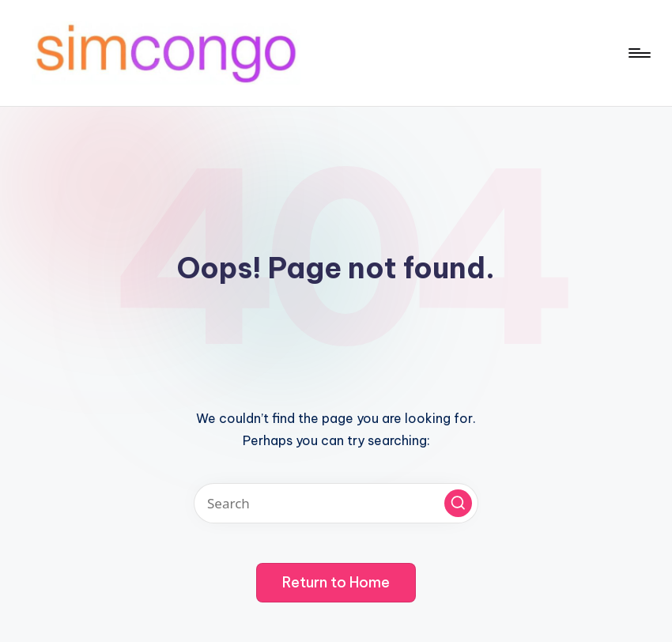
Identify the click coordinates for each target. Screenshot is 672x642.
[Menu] (638, 53)
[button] (458, 503)
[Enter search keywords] (336, 503)
